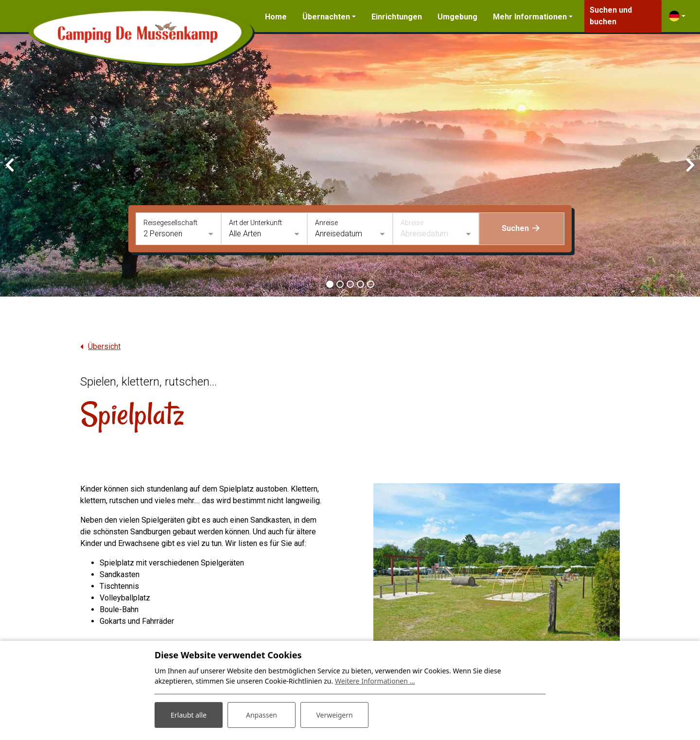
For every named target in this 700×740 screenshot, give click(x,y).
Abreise (412, 223)
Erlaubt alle (189, 715)
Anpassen (262, 715)
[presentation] (10, 165)
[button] (330, 284)
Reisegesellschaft (170, 223)
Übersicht (104, 346)
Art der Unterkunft (255, 223)
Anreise (326, 223)
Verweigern (334, 715)
